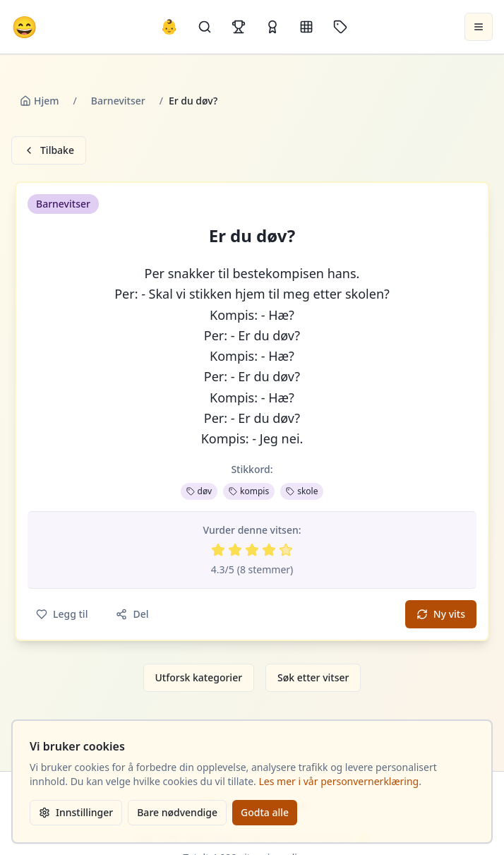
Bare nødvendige (177, 812)
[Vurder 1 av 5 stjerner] (218, 550)
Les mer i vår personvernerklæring (339, 781)
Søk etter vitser (313, 677)
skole (302, 491)
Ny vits (441, 614)
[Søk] (205, 27)
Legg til (62, 614)
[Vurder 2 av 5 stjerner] (235, 550)
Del (132, 614)
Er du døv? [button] (252, 236)
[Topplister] (239, 27)
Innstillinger (76, 812)
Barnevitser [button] (63, 204)
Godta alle (265, 812)
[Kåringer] (272, 27)
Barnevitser (118, 101)
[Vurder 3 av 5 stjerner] (252, 550)
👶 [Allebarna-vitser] (169, 26)
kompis (249, 491)
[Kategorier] (306, 27)
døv (199, 491)
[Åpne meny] (479, 27)
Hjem (40, 101)
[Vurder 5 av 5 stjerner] (286, 550)
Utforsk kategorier (199, 677)
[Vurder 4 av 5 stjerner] (269, 550)
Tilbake (49, 150)
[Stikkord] (340, 27)
